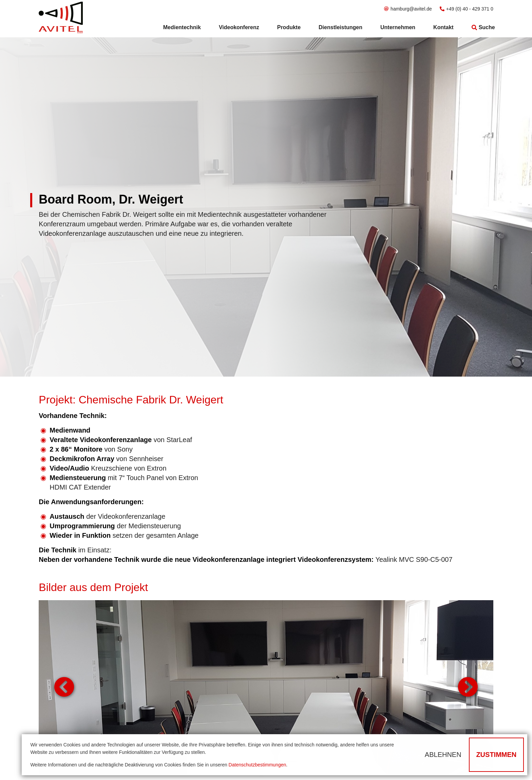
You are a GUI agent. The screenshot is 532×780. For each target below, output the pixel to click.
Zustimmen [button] (496, 755)
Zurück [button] (64, 688)
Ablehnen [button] (443, 755)
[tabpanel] (266, 688)
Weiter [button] (468, 688)
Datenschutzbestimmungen (258, 765)
